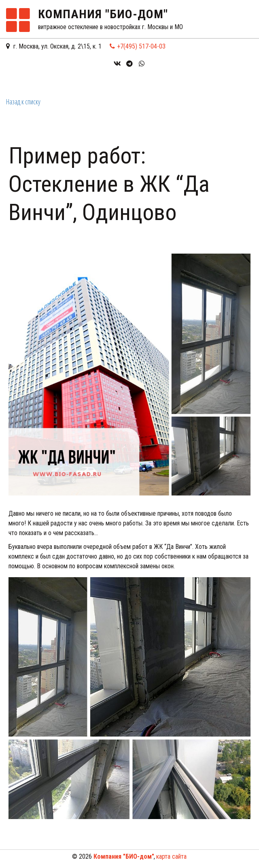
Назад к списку (23, 102)
